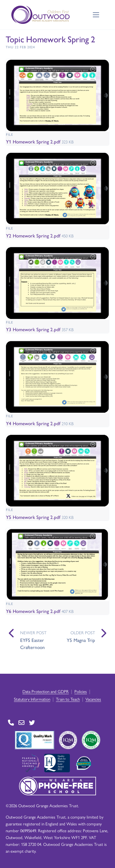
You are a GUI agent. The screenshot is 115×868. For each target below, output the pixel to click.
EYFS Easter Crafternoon (33, 644)
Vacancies (93, 699)
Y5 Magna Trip (81, 640)
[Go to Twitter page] (32, 722)
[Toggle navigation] (96, 15)
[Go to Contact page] (11, 722)
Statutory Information (32, 699)
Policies (81, 691)
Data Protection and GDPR (46, 691)
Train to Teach (68, 699)
